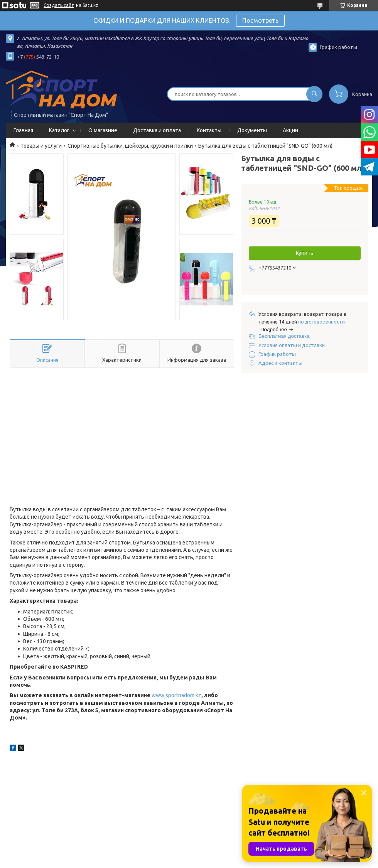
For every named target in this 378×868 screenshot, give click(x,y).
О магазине (103, 130)
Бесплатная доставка (284, 336)
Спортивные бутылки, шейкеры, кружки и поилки (130, 146)
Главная (23, 130)
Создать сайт (59, 5)
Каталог (59, 130)
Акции (290, 130)
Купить (305, 253)
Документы (252, 130)
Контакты (209, 130)
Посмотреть (260, 20)
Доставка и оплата (157, 130)
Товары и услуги (41, 146)
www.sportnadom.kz (176, 695)
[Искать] (314, 94)
